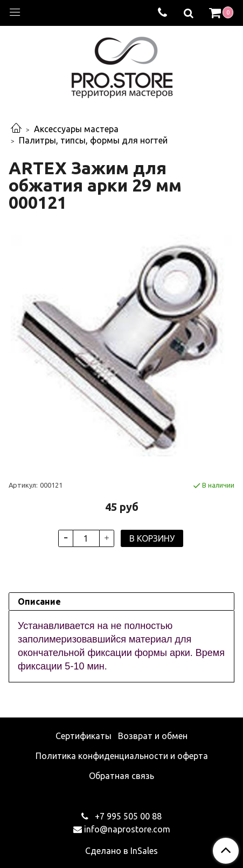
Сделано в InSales (121, 851)
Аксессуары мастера (76, 129)
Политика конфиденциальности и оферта (122, 756)
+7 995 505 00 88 (127, 816)
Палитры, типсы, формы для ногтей (93, 140)
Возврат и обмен (153, 736)
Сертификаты (84, 736)
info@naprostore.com (127, 829)
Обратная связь (121, 776)
